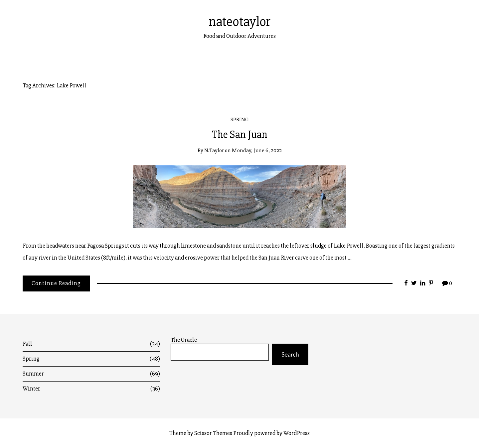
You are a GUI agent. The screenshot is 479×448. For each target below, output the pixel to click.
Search (290, 354)
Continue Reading (56, 283)
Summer (91, 374)
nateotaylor (240, 22)
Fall (91, 344)
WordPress (297, 433)
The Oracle (184, 340)
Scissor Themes (213, 433)
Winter (91, 389)
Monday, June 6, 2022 (257, 150)
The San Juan (240, 135)
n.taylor (214, 150)
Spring (240, 119)
